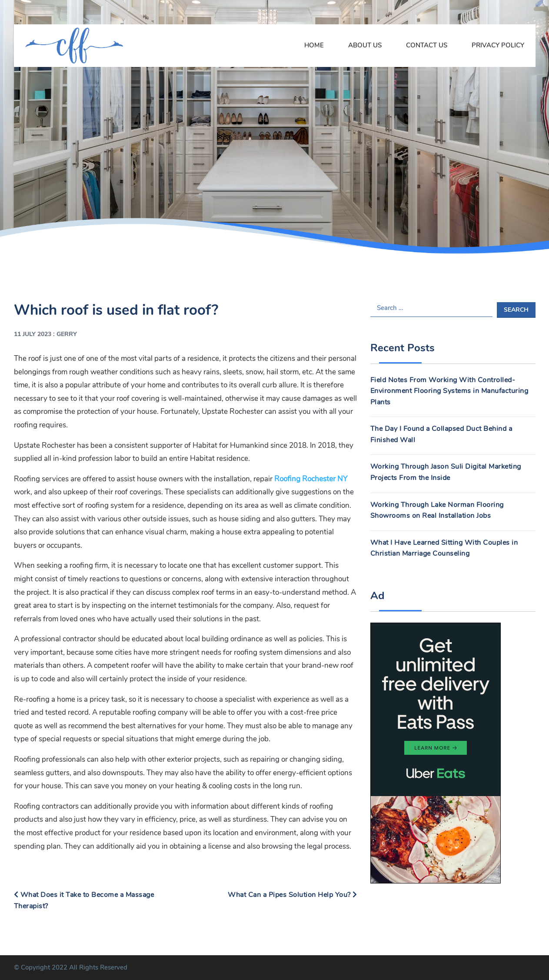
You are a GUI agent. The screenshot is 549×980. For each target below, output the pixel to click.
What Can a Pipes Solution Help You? (293, 895)
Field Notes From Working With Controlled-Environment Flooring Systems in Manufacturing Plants (449, 391)
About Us (365, 45)
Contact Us (427, 45)
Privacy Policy (498, 45)
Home (314, 45)
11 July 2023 (33, 334)
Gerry (67, 334)
